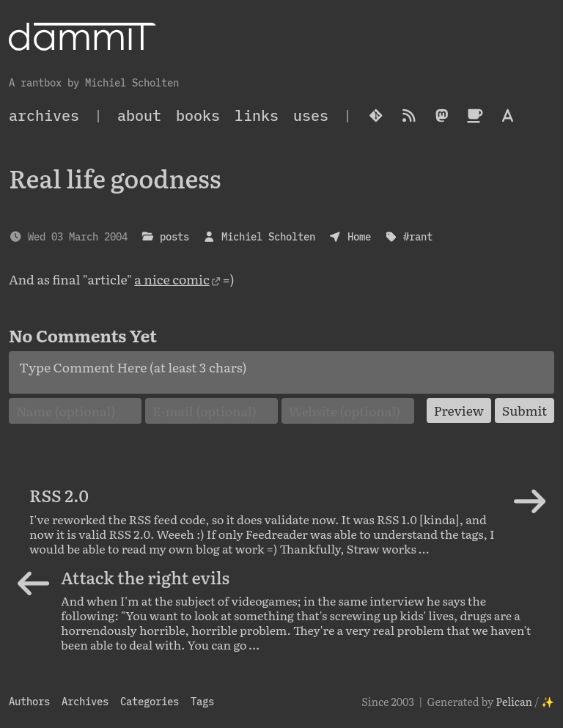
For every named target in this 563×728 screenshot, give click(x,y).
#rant (418, 236)
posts (174, 236)
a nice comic (172, 279)
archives (44, 115)
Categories (150, 701)
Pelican (514, 701)
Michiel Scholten (268, 236)
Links (257, 115)
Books (198, 115)
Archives (85, 701)
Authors (29, 701)
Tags (202, 701)
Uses (311, 115)
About (139, 115)
